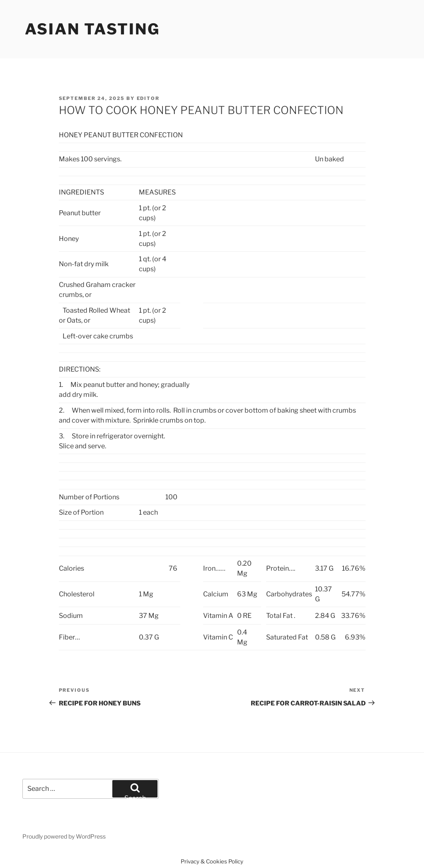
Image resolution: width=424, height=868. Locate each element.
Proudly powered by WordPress (64, 836)
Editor (148, 98)
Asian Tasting (92, 29)
